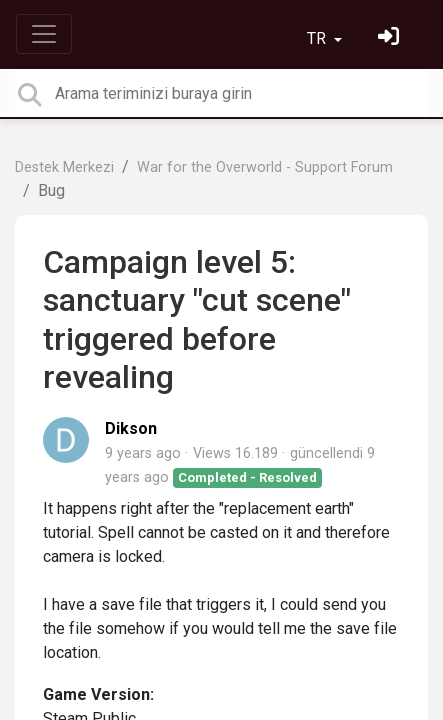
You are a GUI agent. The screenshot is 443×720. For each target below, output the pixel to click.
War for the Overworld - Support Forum (265, 167)
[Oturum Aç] (391, 38)
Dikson (131, 428)
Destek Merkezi (64, 167)
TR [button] (318, 38)
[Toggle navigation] (44, 34)
